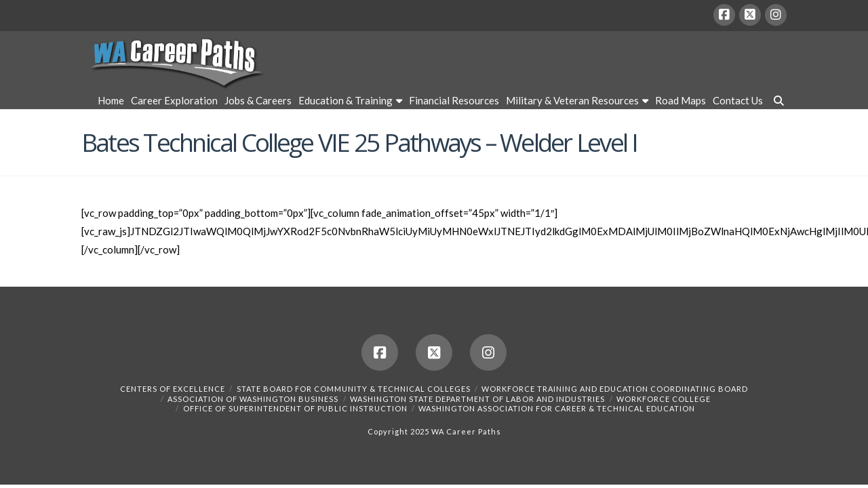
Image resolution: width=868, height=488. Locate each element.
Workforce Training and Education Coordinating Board (615, 389)
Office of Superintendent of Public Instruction (295, 408)
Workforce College (664, 399)
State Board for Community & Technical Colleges (354, 389)
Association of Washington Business (253, 399)
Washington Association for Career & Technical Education (557, 408)
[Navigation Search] (776, 102)
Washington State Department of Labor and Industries (477, 399)
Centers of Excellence (173, 389)
